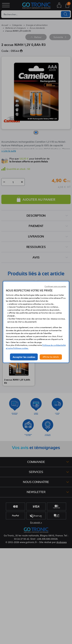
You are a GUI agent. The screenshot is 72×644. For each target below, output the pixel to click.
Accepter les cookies (24, 357)
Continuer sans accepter (55, 286)
